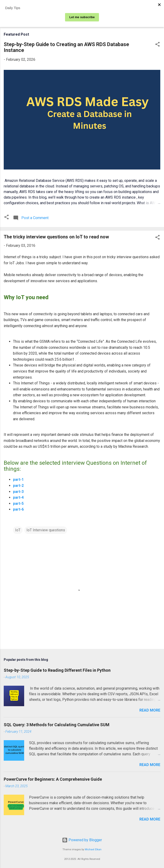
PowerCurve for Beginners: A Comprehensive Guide (53, 779)
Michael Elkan (93, 849)
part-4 (18, 497)
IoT (18, 530)
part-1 (18, 480)
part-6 (18, 509)
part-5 (18, 504)
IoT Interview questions (46, 530)
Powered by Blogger (82, 840)
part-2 (18, 486)
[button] (157, 45)
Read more (150, 710)
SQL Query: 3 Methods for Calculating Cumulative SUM (57, 725)
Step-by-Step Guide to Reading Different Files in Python (57, 670)
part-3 (18, 492)
